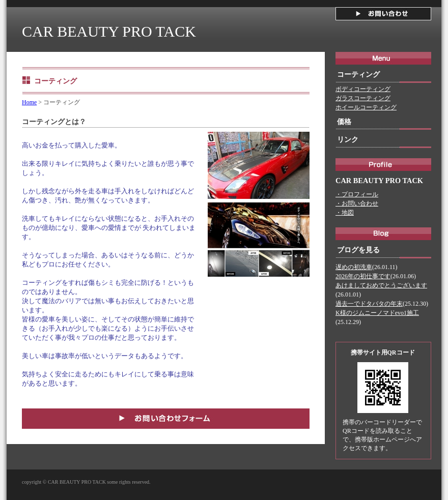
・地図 (345, 213)
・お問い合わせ (357, 203)
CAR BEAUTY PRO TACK (109, 31)
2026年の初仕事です (363, 276)
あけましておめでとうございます (381, 285)
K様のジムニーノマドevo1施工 (377, 313)
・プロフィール (357, 194)
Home (29, 102)
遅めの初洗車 (354, 267)
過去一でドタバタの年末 (369, 304)
